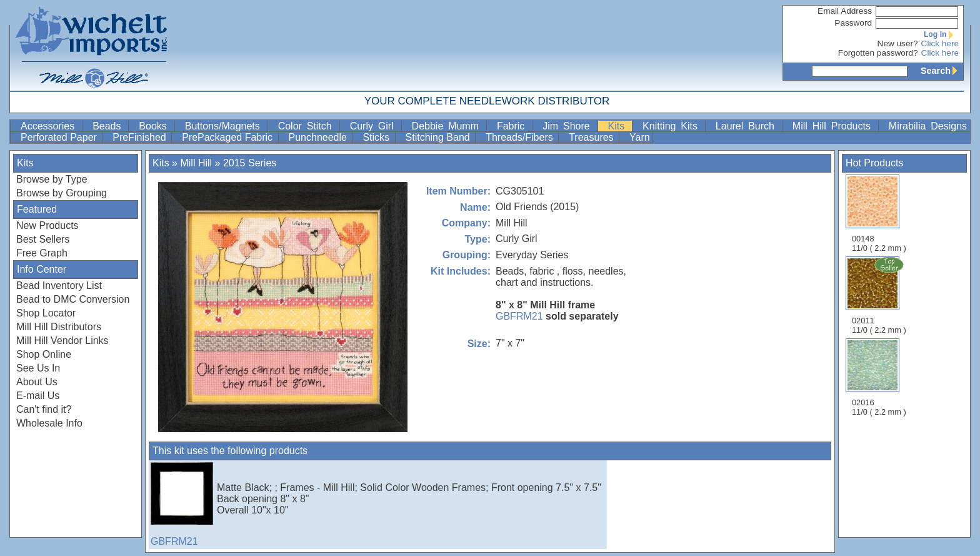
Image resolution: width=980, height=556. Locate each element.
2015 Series (250, 163)
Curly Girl (374, 126)
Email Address (845, 11)
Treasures (592, 137)
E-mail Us (38, 396)
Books (155, 126)
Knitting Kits (672, 126)
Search (942, 71)
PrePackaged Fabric (228, 137)
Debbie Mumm (448, 126)
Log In (941, 34)
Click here (940, 43)
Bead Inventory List (59, 286)
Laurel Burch (747, 126)
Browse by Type (52, 179)
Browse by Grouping (62, 193)
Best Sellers (43, 239)
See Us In (38, 368)
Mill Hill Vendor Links (62, 341)
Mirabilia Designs (928, 126)
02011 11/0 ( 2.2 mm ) (880, 295)
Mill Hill (196, 163)
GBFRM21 (519, 316)
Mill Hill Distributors (59, 327)
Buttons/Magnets (225, 126)
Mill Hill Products (834, 126)
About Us (37, 382)
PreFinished (141, 137)
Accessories (50, 126)
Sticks (377, 137)
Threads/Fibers (521, 137)
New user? (898, 43)
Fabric (513, 126)
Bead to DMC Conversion (73, 299)
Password (853, 23)
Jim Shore (568, 126)
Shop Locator (46, 313)
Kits (619, 126)
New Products (47, 225)
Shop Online (44, 354)
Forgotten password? (878, 53)
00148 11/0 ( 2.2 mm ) (879, 214)
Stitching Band (439, 137)
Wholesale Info (49, 423)
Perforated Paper (60, 137)
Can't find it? (44, 409)
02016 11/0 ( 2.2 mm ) (879, 377)
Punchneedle (319, 137)
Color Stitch (307, 126)
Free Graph (42, 253)
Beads (109, 126)
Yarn (640, 137)
